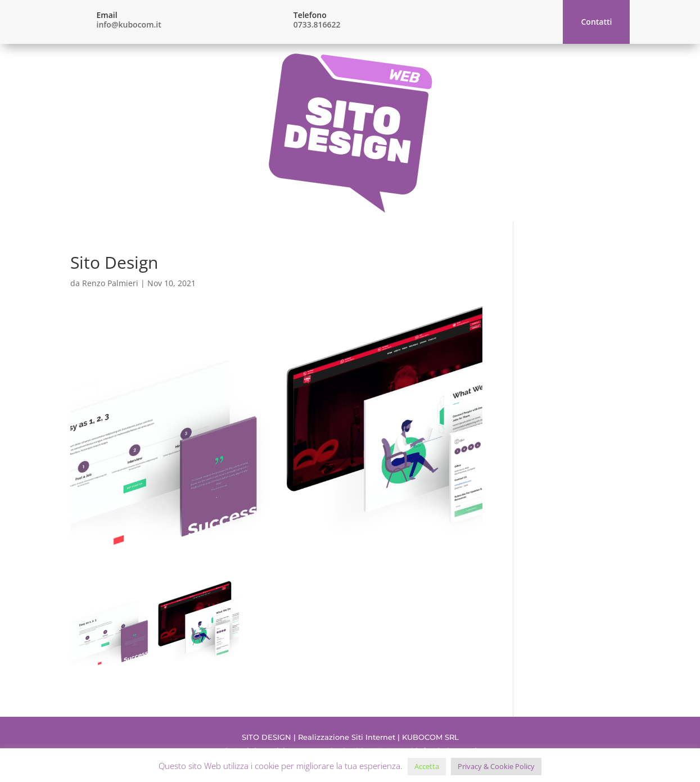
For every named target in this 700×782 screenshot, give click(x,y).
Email (107, 15)
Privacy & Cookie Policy (496, 766)
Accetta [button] (427, 766)
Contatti (596, 22)
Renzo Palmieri (110, 283)
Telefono (310, 15)
